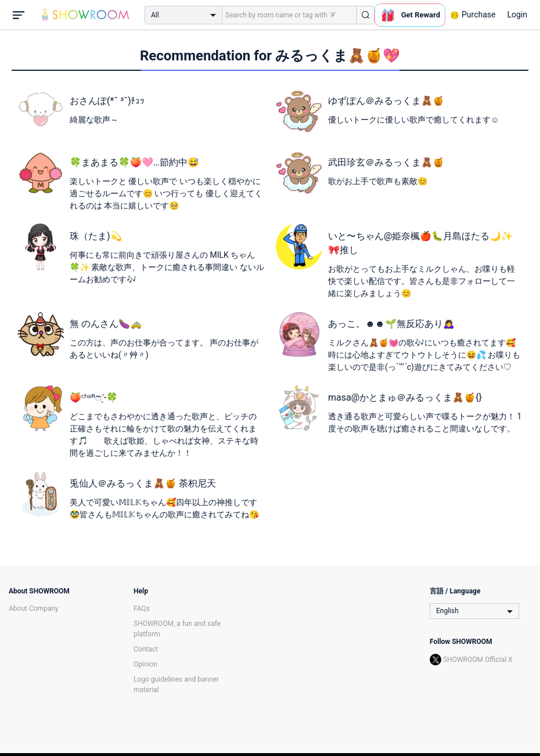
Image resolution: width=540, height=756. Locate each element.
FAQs (142, 609)
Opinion (145, 664)
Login (517, 15)
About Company (34, 609)
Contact (146, 649)
